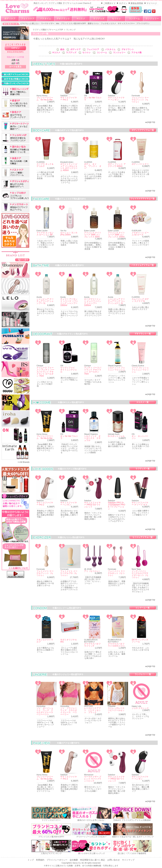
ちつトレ (117, 19)
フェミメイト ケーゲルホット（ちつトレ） (116, 573)
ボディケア (10, 19)
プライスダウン (143, 23)
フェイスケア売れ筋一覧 (143, 199)
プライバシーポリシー (57, 860)
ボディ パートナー (140, 164)
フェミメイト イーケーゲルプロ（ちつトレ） (69, 573)
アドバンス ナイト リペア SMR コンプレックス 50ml (93, 235)
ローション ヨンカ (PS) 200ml (69, 234)
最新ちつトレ (94, 23)
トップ (31, 860)
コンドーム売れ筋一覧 (143, 608)
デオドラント (63, 19)
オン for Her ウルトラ (93, 99)
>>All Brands (24, 462)
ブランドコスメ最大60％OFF (74, 23)
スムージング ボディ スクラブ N (140, 300)
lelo (58, 23)
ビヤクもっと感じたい (30, 23)
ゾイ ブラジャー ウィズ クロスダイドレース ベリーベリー (70, 711)
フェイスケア (28, 19)
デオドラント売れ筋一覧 (143, 334)
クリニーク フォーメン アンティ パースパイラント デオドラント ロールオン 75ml (45, 372)
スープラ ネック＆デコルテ (45, 165)
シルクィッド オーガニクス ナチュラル (92, 438)
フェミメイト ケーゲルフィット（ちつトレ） (140, 100)
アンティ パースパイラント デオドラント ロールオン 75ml (93, 371)
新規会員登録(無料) (15, 52)
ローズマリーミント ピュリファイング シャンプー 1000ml (93, 302)
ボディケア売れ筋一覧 (143, 130)
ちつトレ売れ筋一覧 (143, 537)
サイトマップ (128, 860)
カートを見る (15, 67)
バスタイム (46, 19)
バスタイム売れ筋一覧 (143, 265)
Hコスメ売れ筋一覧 (143, 402)
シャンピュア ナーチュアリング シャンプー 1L (45, 301)
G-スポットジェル (116, 436)
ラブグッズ (99, 19)
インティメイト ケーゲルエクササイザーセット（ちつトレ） (140, 574)
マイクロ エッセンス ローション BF (45, 234)
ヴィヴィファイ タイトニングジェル (69, 370)
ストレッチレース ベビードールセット (117, 710)
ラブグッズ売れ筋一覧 (143, 469)
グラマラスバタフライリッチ (92, 645)
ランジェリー (152, 19)
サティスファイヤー (126, 23)
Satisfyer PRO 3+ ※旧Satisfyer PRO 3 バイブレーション (117, 506)
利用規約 (40, 860)
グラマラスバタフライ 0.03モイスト (116, 645)
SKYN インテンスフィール (140, 641)
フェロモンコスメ (109, 23)
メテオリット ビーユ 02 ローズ (140, 234)
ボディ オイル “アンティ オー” (93, 166)
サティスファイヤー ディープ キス (140, 504)
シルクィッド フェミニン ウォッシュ (116, 369)
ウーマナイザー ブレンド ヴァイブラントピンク (93, 779)
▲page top (150, 122)
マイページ (152, 3)
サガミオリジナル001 (69, 641)
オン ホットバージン (140, 437)
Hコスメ (81, 19)
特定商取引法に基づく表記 (93, 860)
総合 (63, 49)
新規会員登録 (137, 3)
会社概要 (74, 860)
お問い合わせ (114, 860)
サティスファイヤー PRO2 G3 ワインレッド (92, 505)
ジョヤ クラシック (140, 708)
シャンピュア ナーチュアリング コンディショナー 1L (116, 301)
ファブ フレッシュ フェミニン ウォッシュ (140, 370)
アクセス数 (136, 53)
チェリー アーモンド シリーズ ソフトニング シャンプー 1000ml (69, 302)
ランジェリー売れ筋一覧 (143, 674)
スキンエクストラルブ (45, 641)
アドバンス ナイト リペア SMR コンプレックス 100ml (116, 235)
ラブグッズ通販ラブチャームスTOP (48, 30)
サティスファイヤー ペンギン (116, 99)
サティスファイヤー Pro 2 (69, 99)
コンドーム (134, 19)
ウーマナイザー (48, 23)
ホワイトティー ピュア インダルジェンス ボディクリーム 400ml (69, 167)
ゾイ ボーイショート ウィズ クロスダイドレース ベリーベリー (46, 711)
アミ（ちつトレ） (92, 571)
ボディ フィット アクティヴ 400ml (117, 165)
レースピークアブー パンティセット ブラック (92, 710)
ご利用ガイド (110, 3)
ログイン (123, 3)
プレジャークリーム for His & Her (45, 99)
